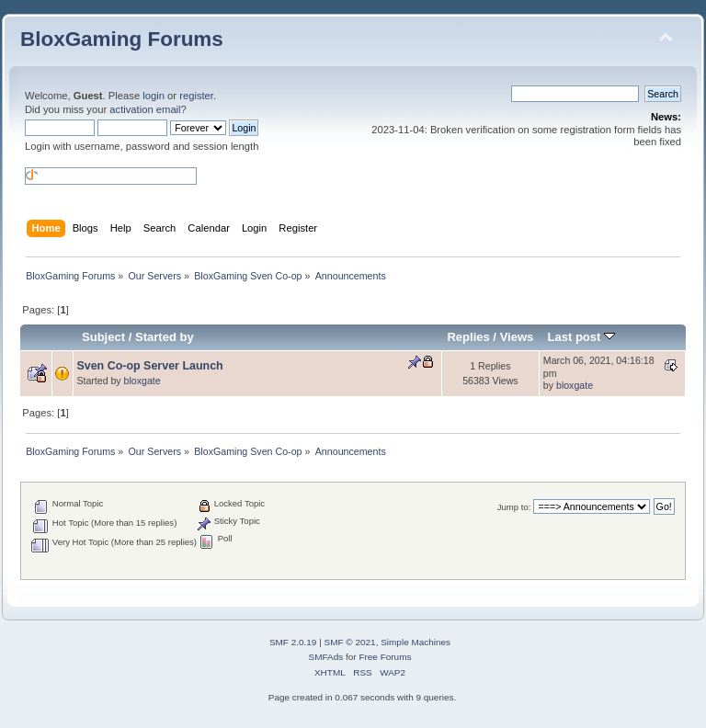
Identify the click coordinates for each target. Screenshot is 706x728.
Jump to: (514, 507)
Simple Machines (416, 642)
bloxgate (142, 381)
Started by (165, 337)
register (196, 96)
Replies (468, 337)
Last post (581, 337)
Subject (103, 337)
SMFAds (326, 657)
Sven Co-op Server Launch (149, 366)
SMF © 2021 (350, 642)
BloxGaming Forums (122, 39)
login (154, 96)
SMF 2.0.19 (293, 642)
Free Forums (385, 657)
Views (517, 337)
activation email (145, 109)
